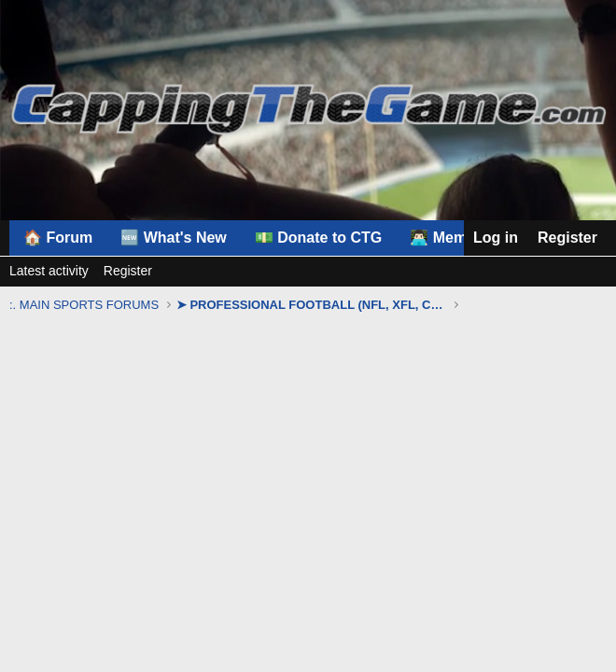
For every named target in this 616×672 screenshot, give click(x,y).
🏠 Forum (58, 238)
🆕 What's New (174, 238)
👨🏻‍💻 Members (454, 238)
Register (128, 271)
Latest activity (49, 271)
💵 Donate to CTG (318, 238)
